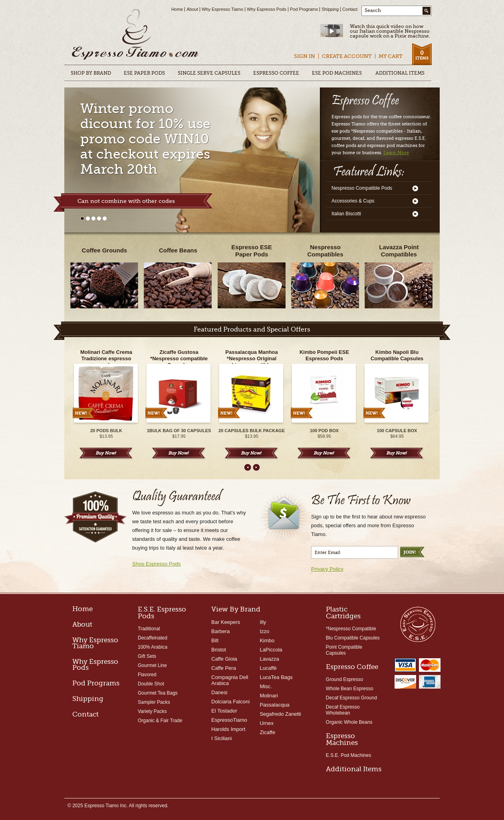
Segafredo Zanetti (280, 714)
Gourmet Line (152, 665)
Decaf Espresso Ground (351, 698)
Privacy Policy (327, 569)
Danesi (219, 692)
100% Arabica (153, 647)
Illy (263, 622)
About (192, 9)
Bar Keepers (226, 622)
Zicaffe (267, 732)
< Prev (248, 467)
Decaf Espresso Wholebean (343, 710)
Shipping (330, 9)
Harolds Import (228, 729)
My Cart (391, 56)
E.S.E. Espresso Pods (162, 613)
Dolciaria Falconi (230, 702)
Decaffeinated (153, 638)
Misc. (266, 686)
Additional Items (354, 769)
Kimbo (267, 640)
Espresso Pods (135, 35)
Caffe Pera (224, 668)
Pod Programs (304, 9)
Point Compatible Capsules (344, 650)
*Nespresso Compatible (351, 629)
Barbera (220, 631)
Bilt (215, 640)
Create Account (347, 56)
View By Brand (236, 609)
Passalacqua (274, 705)
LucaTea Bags (276, 677)
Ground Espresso (344, 679)
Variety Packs (152, 711)
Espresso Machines (342, 739)
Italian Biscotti (346, 214)
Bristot (219, 650)
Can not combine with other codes (126, 201)
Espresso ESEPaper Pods (252, 251)
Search (373, 10)
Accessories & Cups (353, 201)
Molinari (269, 696)
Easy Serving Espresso (418, 624)
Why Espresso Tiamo (222, 9)
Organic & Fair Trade (160, 721)
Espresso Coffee (352, 667)
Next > (256, 467)
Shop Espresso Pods (156, 564)
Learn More (396, 153)
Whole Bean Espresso (350, 689)
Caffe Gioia (224, 659)
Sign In (305, 56)
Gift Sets (147, 656)
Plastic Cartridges (343, 613)
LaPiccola (271, 650)
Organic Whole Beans (349, 722)
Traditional (149, 629)
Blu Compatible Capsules (353, 638)
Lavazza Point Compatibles (399, 251)
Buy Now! (106, 453)
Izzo (264, 631)
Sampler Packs (154, 702)
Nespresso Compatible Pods (362, 188)
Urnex (267, 723)
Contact (350, 9)
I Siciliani (221, 738)
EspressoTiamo (229, 720)
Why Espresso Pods (267, 9)
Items (422, 55)
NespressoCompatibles (325, 251)
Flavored (147, 675)
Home (177, 9)
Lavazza (269, 659)
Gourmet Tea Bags (158, 693)
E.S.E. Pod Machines (348, 755)
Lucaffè (268, 668)
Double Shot (151, 684)
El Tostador (224, 711)
